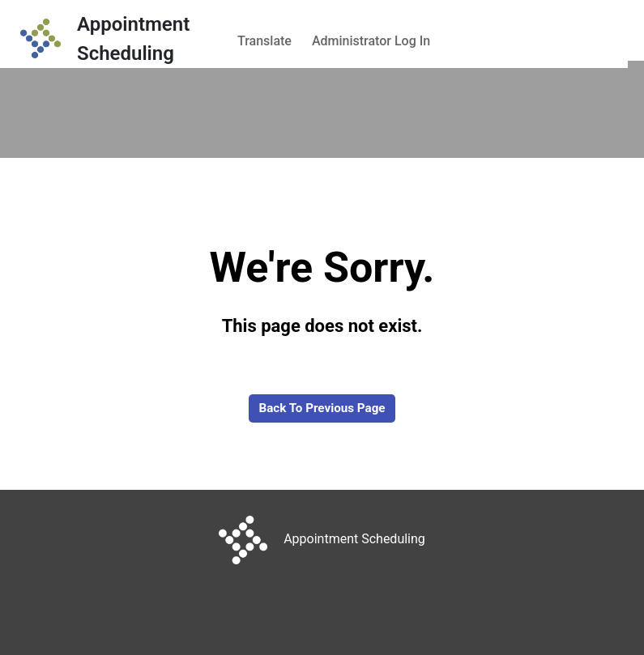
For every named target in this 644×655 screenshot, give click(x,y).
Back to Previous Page (322, 408)
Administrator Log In (371, 41)
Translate (264, 41)
